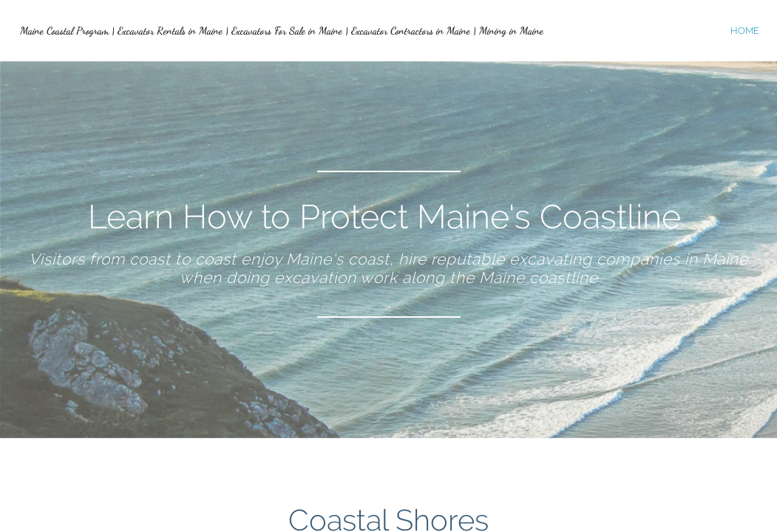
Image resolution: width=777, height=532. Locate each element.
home (745, 31)
